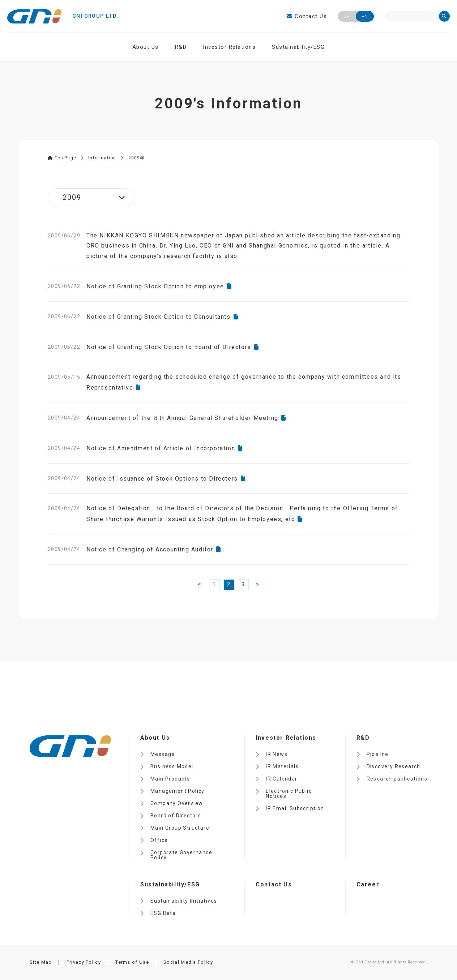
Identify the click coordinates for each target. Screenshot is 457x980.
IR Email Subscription (295, 808)
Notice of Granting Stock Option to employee (155, 286)
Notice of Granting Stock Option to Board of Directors (169, 347)
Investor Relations (229, 47)
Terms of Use (132, 962)
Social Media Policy (188, 962)
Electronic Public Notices (289, 794)
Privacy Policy (84, 962)
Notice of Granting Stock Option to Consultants (159, 317)
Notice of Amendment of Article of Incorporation (161, 448)
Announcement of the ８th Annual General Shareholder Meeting (182, 418)
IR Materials (282, 766)
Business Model (172, 766)
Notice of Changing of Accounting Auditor (150, 549)
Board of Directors (176, 816)
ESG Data (163, 913)
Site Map (41, 962)
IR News (277, 754)
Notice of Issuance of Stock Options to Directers (162, 479)
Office (159, 840)
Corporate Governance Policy (181, 855)
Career (368, 884)
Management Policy (178, 791)
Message (163, 754)
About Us (146, 47)
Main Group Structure (180, 828)
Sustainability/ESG (298, 47)
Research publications (397, 779)
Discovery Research (394, 766)
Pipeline (378, 754)
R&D (181, 47)
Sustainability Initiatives (184, 901)
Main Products (170, 779)
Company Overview (177, 803)
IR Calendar (281, 779)
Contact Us (307, 16)
